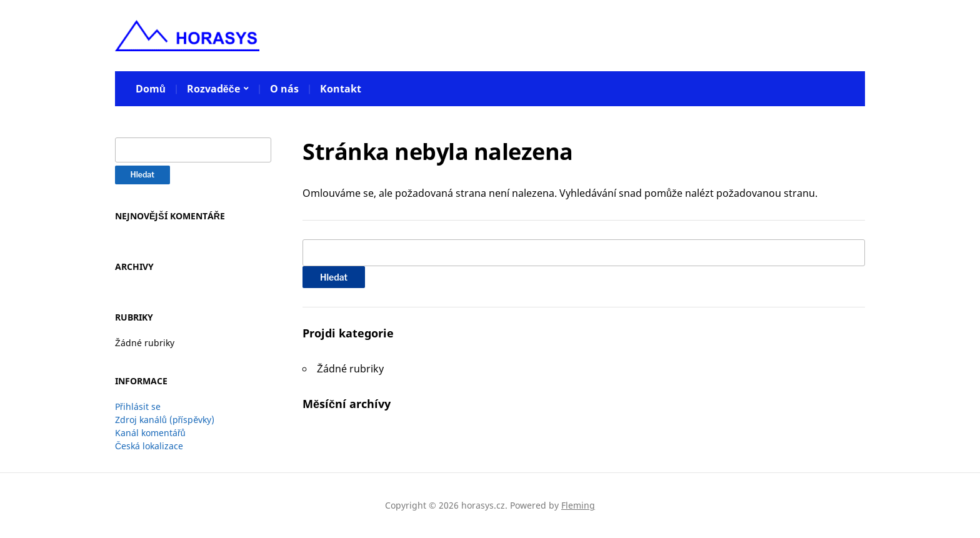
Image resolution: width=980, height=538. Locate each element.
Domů (151, 89)
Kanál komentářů (150, 433)
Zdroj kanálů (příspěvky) (165, 420)
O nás (284, 89)
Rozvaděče (213, 89)
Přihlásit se (138, 406)
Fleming (578, 505)
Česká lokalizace (149, 446)
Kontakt (341, 89)
